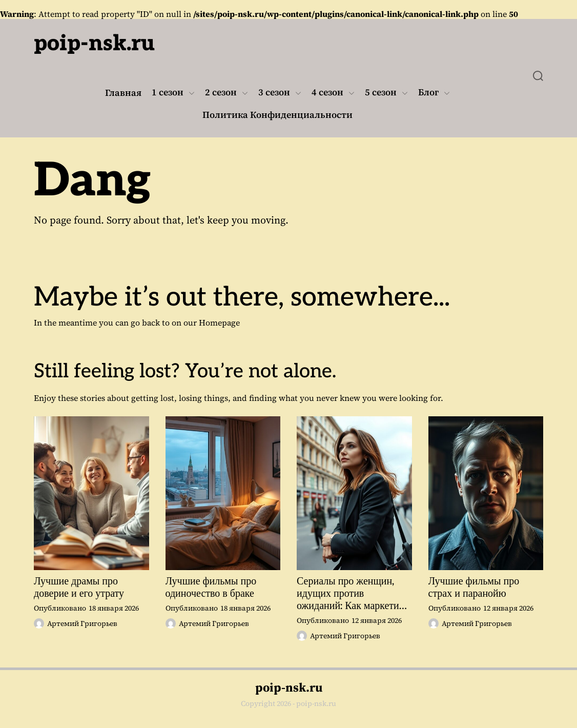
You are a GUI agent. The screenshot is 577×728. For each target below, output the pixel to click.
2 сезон (226, 93)
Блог (434, 93)
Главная (123, 93)
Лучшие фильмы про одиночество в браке (211, 588)
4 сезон (333, 93)
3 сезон (280, 93)
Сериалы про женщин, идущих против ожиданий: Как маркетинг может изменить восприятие (353, 594)
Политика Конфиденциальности (277, 115)
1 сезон (173, 93)
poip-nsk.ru (94, 44)
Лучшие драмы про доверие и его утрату (79, 588)
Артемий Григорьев (76, 623)
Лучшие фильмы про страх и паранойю (474, 588)
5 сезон (386, 93)
